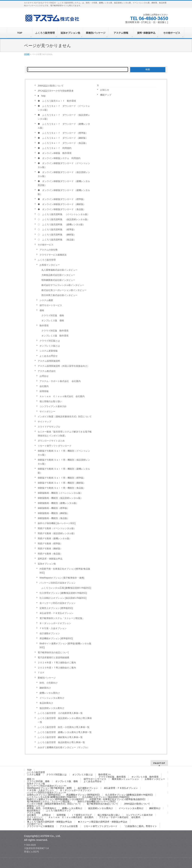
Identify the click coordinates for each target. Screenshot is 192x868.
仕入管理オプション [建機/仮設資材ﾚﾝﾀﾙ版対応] (63, 593)
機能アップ (106, 95)
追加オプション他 (47, 564)
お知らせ (105, 90)
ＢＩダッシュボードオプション (55, 623)
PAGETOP (159, 763)
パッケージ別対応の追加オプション (58, 583)
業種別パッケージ (47, 678)
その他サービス (46, 245)
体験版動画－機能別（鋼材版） (53, 513)
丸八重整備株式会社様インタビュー (59, 270)
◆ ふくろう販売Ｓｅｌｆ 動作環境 (57, 101)
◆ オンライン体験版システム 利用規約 (59, 158)
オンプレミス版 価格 (53, 321)
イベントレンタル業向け (52, 698)
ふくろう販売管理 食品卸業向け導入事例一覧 (61, 742)
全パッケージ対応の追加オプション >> (47, 786)
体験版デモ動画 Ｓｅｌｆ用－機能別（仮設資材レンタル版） (64, 462)
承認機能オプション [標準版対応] (56, 638)
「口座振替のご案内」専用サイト (140, 826)
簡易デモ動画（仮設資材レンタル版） (57, 533)
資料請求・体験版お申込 (50, 559)
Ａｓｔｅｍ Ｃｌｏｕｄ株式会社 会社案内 (62, 396)
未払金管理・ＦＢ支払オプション (56, 613)
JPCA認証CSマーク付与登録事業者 (56, 91)
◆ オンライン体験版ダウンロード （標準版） (62, 199)
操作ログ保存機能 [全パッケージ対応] (57, 523)
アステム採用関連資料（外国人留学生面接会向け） (64, 366)
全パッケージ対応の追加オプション (58, 603)
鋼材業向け (45, 688)
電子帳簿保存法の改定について (53, 652)
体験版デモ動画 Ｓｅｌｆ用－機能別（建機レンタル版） (64, 471)
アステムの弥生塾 (49, 250)
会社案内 (44, 386)
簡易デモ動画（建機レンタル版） (55, 538)
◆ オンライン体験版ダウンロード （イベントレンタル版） (64, 165)
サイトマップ (44, 422)
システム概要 (46, 300)
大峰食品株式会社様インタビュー (58, 275)
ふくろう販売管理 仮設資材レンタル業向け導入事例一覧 (65, 720)
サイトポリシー (47, 412)
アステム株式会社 (47, 371)
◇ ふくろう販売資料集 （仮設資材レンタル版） (64, 219)
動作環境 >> (105, 775)
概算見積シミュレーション (125, 779)
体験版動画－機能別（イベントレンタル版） (60, 493)
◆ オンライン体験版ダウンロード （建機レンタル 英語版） (65, 183)
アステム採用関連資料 (49, 361)
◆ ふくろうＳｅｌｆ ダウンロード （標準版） (63, 133)
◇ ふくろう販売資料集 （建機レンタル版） (61, 224)
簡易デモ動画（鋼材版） (50, 549)
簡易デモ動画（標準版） (50, 544)
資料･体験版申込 (35, 820)
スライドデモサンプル (49, 427)
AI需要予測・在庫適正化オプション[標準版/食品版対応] (65, 571)
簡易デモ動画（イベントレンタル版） (57, 528)
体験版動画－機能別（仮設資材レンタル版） (60, 498)
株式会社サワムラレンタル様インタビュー (63, 285)
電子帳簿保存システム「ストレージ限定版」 (62, 618)
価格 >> (31, 779)
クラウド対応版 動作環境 (55, 331)
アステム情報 (34, 813)
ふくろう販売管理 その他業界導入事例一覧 (60, 713)
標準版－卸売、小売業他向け (42, 808)
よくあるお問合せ (49, 356)
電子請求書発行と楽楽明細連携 (53, 658)
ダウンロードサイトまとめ (51, 441)
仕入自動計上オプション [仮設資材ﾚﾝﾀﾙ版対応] (63, 598)
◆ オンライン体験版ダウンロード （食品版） (62, 209)
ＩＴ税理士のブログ (82, 815)
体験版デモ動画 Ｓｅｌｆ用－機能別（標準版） (62, 478)
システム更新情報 (49, 351)
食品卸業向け (46, 703)
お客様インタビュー (50, 265)
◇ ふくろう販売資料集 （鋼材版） (57, 235)
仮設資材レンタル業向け (52, 708)
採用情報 (44, 391)
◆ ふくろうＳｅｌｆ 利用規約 (55, 148)
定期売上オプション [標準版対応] (56, 608)
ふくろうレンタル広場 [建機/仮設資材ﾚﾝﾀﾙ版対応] (66, 588)
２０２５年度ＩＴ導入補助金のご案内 (57, 668)
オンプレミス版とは (50, 346)
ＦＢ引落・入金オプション (53, 628)
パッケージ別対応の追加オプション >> (46, 793)
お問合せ (44, 376)
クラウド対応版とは (50, 341)
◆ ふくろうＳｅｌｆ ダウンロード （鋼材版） (63, 138)
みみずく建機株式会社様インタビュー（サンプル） (64, 747)
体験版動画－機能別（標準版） (53, 508)
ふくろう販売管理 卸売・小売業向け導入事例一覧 (64, 727)
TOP (29, 770)
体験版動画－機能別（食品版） (53, 518)
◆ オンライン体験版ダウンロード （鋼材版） (62, 204)
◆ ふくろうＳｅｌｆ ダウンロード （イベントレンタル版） (64, 108)
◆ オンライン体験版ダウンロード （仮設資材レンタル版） (64, 174)
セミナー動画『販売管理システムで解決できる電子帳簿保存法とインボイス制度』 (65, 434)
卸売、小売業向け (49, 683)
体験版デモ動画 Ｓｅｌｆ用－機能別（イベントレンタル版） (64, 453)
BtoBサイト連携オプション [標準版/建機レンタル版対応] (65, 645)
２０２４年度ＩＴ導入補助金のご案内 (57, 663)
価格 (42, 310)
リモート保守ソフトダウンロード (55, 446)
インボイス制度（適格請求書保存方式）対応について (65, 417)
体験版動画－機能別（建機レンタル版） (58, 503)
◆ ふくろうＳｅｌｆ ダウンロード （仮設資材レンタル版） (64, 117)
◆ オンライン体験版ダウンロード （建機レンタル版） (64, 192)
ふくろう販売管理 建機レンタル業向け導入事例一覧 (65, 732)
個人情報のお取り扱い (51, 401)
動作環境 (44, 326)
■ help (42, 96)
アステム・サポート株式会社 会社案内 (60, 381)
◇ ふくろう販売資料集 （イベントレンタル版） (64, 214)
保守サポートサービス (51, 305)
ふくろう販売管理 (47, 260)
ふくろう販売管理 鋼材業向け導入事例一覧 (60, 737)
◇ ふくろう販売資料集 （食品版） (57, 240)
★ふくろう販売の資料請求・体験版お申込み (49, 822)
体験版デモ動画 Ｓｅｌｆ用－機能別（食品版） (62, 488)
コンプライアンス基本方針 (53, 406)
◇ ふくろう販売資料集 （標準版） (57, 230)
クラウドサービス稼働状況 (53, 255)
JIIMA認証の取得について (51, 86)
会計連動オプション (50, 633)
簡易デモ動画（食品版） (50, 554)
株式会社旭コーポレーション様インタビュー (64, 290)
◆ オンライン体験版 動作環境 (55, 153)
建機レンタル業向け (50, 693)
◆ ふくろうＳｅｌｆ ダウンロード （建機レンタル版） (64, 126)
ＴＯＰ (41, 673)
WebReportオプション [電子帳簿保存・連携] (62, 578)
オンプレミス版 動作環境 (55, 336)
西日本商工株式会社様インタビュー (59, 295)
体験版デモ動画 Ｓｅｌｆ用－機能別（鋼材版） (62, 483)
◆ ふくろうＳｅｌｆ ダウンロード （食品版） (63, 143)
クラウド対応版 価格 (53, 315)
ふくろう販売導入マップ (58, 811)
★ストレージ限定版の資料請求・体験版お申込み (103, 822)
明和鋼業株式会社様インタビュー (58, 280)
